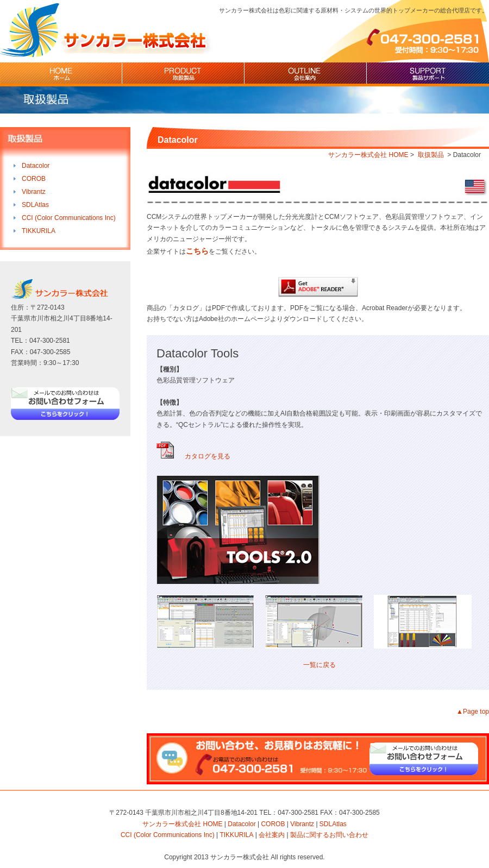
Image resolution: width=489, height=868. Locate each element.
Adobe (318, 287)
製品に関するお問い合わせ (329, 835)
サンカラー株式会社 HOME (368, 155)
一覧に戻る (319, 665)
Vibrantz (34, 192)
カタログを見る (193, 456)
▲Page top (473, 712)
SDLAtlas (35, 205)
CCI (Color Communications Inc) (69, 218)
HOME (61, 74)
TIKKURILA (39, 231)
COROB (34, 179)
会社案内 (306, 74)
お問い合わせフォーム (65, 409)
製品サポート (428, 74)
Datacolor (36, 166)
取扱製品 (183, 74)
